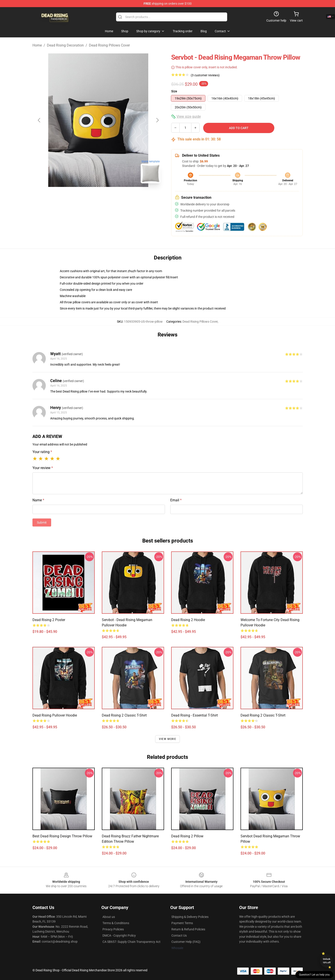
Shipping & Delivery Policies (190, 917)
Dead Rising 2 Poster (49, 620)
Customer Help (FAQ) (186, 942)
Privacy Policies (113, 929)
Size (174, 91)
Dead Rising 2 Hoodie (188, 620)
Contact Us (179, 935)
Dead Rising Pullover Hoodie (55, 715)
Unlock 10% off (327, 961)
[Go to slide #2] (110, 197)
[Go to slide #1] (87, 197)
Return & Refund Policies (188, 929)
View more (167, 739)
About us (109, 917)
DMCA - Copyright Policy (119, 935)
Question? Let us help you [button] (314, 975)
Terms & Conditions (116, 923)
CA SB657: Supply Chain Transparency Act (131, 942)
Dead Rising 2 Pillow (187, 836)
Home (37, 45)
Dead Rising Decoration (65, 45)
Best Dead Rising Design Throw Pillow (62, 836)
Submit (42, 522)
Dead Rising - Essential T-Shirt (195, 715)
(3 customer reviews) (205, 75)
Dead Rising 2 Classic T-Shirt (124, 715)
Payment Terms (182, 923)
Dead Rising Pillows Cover (109, 45)
